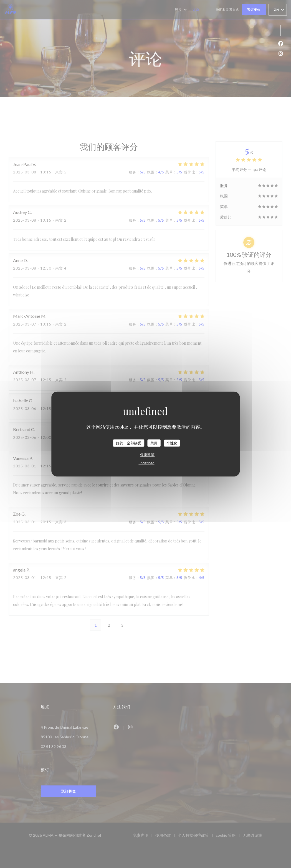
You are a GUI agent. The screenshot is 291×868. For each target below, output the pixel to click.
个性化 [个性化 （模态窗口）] (172, 443)
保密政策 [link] (147, 455)
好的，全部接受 (129, 443)
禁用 (154, 443)
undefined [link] (146, 463)
